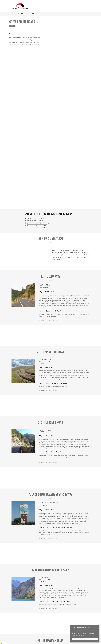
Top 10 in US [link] (32, 14)
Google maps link (52, 320)
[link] (20, 6)
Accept (85, 639)
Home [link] (13, 14)
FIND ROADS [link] (21, 14)
